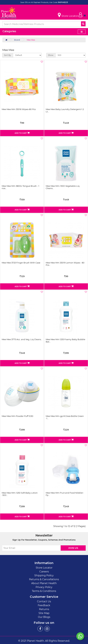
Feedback (44, 605)
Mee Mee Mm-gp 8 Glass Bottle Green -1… (65, 417)
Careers (44, 572)
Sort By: (8, 55)
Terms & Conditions (44, 591)
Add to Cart (22, 133)
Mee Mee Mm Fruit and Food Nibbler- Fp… (65, 494)
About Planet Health (44, 583)
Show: (51, 55)
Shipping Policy (44, 575)
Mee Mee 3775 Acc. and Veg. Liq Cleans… (22, 339)
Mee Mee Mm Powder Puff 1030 (17, 416)
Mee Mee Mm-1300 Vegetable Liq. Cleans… (63, 187)
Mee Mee (31, 40)
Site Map (44, 613)
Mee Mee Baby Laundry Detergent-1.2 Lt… (65, 110)
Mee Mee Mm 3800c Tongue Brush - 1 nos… (20, 187)
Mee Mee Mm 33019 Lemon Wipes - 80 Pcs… (65, 264)
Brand (17, 40)
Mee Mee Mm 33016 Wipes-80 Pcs (19, 109)
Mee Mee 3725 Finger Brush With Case (21, 263)
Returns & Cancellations (44, 579)
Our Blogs (44, 617)
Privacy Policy (44, 587)
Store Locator (44, 568)
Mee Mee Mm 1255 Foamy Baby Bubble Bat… (65, 340)
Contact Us (44, 601)
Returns (44, 609)
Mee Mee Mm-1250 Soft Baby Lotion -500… (20, 494)
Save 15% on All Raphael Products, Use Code (39, 2)
